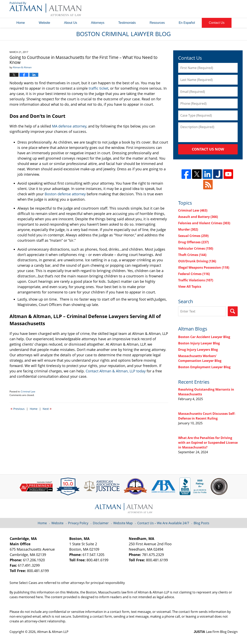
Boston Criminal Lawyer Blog (45, 9)
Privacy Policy (78, 523)
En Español (187, 23)
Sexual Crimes (193, 236)
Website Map (123, 523)
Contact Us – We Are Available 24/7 (163, 523)
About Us (71, 23)
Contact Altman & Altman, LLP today (116, 371)
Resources (157, 23)
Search (233, 311)
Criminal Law (28, 391)
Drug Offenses (193, 242)
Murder (188, 229)
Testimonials (127, 23)
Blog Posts (201, 523)
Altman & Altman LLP (53, 632)
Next (47, 408)
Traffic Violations (196, 280)
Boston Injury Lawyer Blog (199, 343)
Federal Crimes (194, 274)
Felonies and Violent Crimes (204, 223)
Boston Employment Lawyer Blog (204, 367)
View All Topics (190, 287)
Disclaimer (101, 523)
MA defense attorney (69, 126)
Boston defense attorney (65, 194)
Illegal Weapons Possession (204, 267)
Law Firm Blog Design (216, 632)
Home (21, 23)
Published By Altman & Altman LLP (197, 9)
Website (44, 23)
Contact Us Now (208, 149)
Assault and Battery (198, 217)
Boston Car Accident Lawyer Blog (204, 337)
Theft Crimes (192, 255)
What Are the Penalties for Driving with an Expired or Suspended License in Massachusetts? (208, 443)
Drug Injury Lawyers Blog (198, 350)
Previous (18, 408)
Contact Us (217, 23)
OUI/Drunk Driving (197, 261)
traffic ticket (99, 88)
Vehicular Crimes (196, 248)
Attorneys (98, 23)
